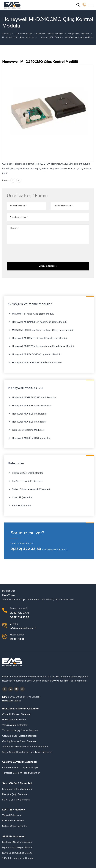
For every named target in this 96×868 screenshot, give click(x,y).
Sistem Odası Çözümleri (15, 826)
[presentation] (30, 253)
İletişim (18, 701)
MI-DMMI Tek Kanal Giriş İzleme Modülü (33, 314)
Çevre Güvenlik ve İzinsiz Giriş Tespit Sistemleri (27, 752)
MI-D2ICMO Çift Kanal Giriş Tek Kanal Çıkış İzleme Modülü (43, 330)
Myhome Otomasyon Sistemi (17, 847)
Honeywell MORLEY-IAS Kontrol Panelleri (34, 397)
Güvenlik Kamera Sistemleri (17, 714)
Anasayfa (6, 34)
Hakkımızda (8, 701)
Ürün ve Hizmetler (23, 34)
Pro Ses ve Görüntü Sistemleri (28, 481)
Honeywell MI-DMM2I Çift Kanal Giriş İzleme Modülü (40, 322)
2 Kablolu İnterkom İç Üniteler (18, 858)
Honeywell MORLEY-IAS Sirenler (29, 422)
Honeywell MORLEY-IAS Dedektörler (31, 406)
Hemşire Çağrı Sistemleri (15, 794)
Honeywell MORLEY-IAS (50, 37)
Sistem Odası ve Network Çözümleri (31, 489)
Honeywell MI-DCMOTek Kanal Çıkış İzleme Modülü (39, 338)
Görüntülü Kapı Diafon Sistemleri (19, 736)
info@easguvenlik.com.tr (55, 549)
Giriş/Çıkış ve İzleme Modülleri (28, 430)
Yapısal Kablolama (12, 815)
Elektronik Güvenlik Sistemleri (50, 34)
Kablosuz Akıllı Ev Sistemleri (17, 842)
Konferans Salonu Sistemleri (17, 789)
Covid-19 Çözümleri (22, 497)
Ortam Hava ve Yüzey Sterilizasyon (21, 768)
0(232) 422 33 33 (26, 549)
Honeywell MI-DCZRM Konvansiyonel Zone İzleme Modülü (43, 346)
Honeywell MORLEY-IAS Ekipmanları (31, 438)
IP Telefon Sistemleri (13, 821)
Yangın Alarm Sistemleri (79, 34)
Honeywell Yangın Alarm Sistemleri (18, 37)
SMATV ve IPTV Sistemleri (16, 800)
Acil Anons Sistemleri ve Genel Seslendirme (25, 747)
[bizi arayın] (84, 5)
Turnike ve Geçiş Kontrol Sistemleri (21, 730)
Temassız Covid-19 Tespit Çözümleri (21, 773)
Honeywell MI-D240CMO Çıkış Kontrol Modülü (37, 354)
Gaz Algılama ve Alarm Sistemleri (20, 741)
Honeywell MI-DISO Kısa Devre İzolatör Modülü (37, 363)
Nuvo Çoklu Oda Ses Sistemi (17, 853)
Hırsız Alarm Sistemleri (14, 720)
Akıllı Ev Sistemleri (22, 506)
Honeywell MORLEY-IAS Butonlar (30, 414)
